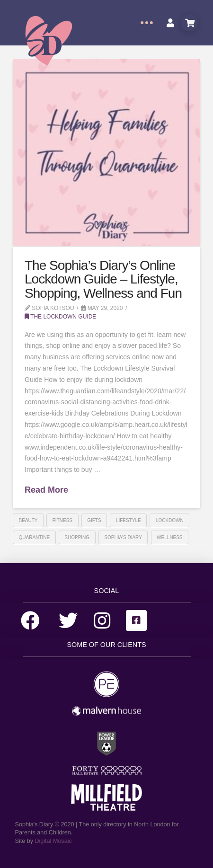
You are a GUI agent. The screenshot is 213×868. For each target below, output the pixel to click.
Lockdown (170, 520)
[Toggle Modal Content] (189, 23)
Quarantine (35, 537)
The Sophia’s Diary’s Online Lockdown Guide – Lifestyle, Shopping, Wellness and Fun (103, 279)
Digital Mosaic (53, 841)
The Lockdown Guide (60, 317)
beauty (28, 520)
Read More (46, 490)
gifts (94, 520)
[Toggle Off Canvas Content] (147, 23)
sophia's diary (123, 537)
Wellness (169, 537)
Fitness (62, 520)
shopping (77, 537)
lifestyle (129, 520)
